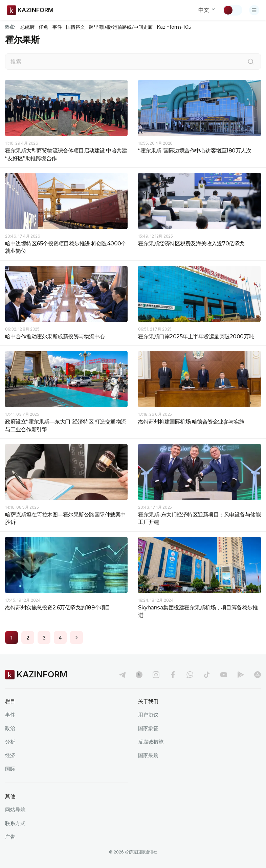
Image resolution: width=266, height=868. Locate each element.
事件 (57, 27)
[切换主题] (232, 10)
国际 (10, 769)
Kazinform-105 (174, 27)
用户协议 (148, 715)
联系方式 (15, 823)
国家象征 (148, 728)
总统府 (27, 27)
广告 (10, 837)
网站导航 (15, 810)
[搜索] (251, 62)
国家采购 (148, 755)
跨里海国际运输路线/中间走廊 (121, 27)
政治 (10, 728)
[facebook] (173, 675)
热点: (10, 27)
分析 (10, 742)
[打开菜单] (254, 10)
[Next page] (76, 637)
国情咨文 (75, 27)
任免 (43, 27)
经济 (10, 755)
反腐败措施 (151, 742)
